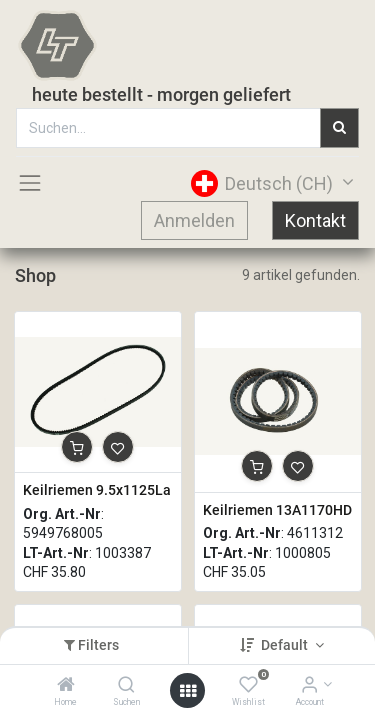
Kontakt (315, 220)
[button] (77, 447)
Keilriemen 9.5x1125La (97, 490)
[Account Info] (309, 686)
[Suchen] (126, 686)
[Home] (66, 686)
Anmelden (194, 220)
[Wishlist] (248, 686)
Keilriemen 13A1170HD (277, 510)
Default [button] (286, 645)
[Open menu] (188, 691)
